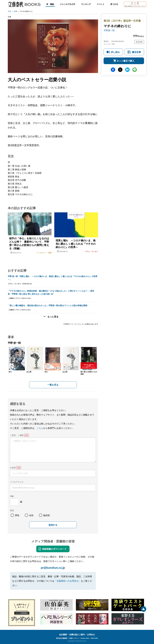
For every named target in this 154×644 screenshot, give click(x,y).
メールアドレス (17, 482)
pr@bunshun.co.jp (53, 568)
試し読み (115, 52)
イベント (101, 4)
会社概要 (63, 634)
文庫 (15, 11)
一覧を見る (53, 385)
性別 (12, 510)
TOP (9, 11)
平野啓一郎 (109, 30)
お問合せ (91, 634)
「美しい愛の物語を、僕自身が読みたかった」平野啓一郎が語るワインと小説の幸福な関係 (48, 305)
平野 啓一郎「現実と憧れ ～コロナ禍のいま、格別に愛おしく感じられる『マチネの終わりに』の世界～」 (53, 278)
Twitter (120, 70)
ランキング (86, 4)
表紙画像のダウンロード (54, 549)
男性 (17, 515)
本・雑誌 (50, 4)
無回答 (47, 515)
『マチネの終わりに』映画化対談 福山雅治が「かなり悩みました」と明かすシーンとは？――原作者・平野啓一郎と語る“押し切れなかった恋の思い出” (51, 292)
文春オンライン (74, 638)
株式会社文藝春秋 (62, 638)
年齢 (12, 496)
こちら (40, 428)
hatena (127, 70)
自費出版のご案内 (77, 634)
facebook (113, 70)
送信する (53, 525)
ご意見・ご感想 (17, 435)
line (135, 70)
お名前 (13, 468)
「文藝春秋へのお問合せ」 (68, 581)
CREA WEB (94, 638)
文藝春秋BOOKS (24, 4)
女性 (31, 515)
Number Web (85, 638)
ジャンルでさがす (68, 4)
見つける (114, 4)
